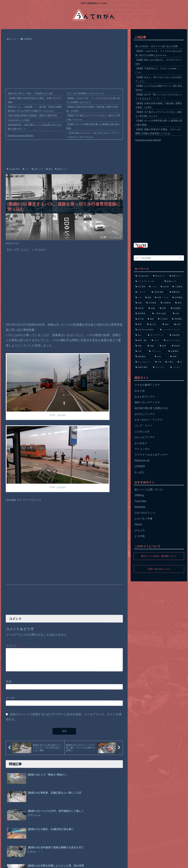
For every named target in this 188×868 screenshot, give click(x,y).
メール (10, 702)
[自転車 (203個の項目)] (140, 308)
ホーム (8, 863)
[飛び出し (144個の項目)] (153, 325)
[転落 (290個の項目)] (139, 303)
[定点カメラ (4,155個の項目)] (159, 276)
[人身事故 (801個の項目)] (177, 287)
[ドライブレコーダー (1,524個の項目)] (148, 281)
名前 (9, 685)
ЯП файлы (114, 237)
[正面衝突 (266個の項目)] (166, 303)
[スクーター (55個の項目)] (160, 367)
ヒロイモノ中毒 (143, 519)
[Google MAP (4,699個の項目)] (143, 276)
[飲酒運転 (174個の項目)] (177, 308)
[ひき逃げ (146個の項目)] (163, 319)
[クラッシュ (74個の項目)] (157, 351)
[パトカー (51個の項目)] (176, 367)
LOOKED (140, 466)
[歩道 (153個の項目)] (178, 314)
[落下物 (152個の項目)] (140, 319)
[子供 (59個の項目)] (159, 362)
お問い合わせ (47, 863)
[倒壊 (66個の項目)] (176, 357)
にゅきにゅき (142, 431)
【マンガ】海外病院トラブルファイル (85, 93)
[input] (159, 258)
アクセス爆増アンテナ (147, 385)
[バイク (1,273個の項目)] (153, 287)
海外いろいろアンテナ (147, 402)
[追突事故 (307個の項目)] (177, 298)
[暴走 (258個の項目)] (179, 303)
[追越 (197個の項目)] (152, 308)
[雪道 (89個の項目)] (140, 346)
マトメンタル (142, 449)
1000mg (139, 495)
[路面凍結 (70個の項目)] (143, 357)
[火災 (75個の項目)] (140, 351)
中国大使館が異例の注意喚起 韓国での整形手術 (32, 115)
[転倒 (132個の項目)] (178, 325)
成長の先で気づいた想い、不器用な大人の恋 (30, 93)
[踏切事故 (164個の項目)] (142, 314)
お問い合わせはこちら (159, 569)
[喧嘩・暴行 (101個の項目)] (142, 341)
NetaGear (140, 507)
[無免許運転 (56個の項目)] (142, 367)
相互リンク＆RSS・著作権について (159, 556)
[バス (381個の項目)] (139, 298)
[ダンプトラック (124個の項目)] (157, 335)
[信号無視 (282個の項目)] (152, 303)
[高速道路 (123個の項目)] (176, 335)
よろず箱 (140, 536)
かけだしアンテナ (145, 414)
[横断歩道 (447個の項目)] (176, 292)
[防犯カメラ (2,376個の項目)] (176, 276)
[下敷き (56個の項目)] (170, 362)
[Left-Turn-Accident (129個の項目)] (146, 330)
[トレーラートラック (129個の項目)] (171, 330)
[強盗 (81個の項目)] (152, 346)
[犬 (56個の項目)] (180, 362)
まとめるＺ (141, 443)
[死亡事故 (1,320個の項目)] (140, 287)
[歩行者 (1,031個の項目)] (165, 287)
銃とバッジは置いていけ (149, 489)
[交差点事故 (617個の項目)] (159, 292)
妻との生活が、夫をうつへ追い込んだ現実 (157, 46)
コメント (13, 646)
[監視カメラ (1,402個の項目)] (173, 281)
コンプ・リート (143, 426)
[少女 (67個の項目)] (161, 357)
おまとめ (140, 391)
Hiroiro (138, 524)
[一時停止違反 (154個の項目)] (161, 314)
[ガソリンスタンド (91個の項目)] (173, 341)
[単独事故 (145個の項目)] (177, 319)
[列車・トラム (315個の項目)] (162, 298)
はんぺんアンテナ (145, 437)
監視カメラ (61, 169)
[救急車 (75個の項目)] (177, 346)
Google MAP (13, 169)
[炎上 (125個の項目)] (140, 335)
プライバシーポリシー (26, 863)
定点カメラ (38, 169)
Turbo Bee (140, 501)
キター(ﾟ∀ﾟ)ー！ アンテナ (149, 420)
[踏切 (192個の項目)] (164, 308)
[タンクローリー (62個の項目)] (144, 362)
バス (26, 169)
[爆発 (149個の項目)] (151, 319)
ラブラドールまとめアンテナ (151, 455)
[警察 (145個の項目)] (140, 325)
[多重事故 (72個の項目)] (175, 351)
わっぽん (140, 472)
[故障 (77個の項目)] (164, 346)
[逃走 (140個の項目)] (167, 325)
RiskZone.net (142, 461)
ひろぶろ (140, 530)
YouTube (61, 415)
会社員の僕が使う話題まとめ (151, 408)
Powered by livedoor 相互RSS (20, 136)
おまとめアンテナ (145, 397)
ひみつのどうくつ (145, 513)
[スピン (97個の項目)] (156, 341)
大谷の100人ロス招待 (19, 120)
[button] (181, 258)
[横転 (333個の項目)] (148, 298)
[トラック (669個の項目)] (142, 292)
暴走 (49, 169)
